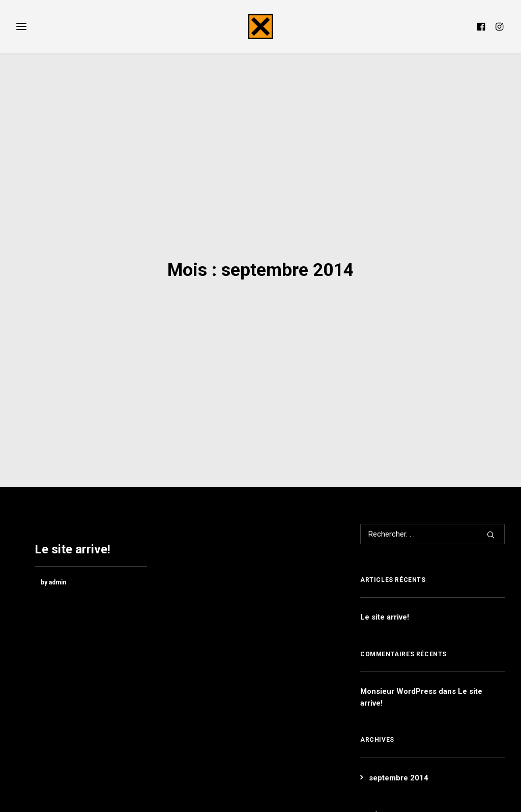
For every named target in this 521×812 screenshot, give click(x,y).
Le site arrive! (73, 506)
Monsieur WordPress (398, 648)
